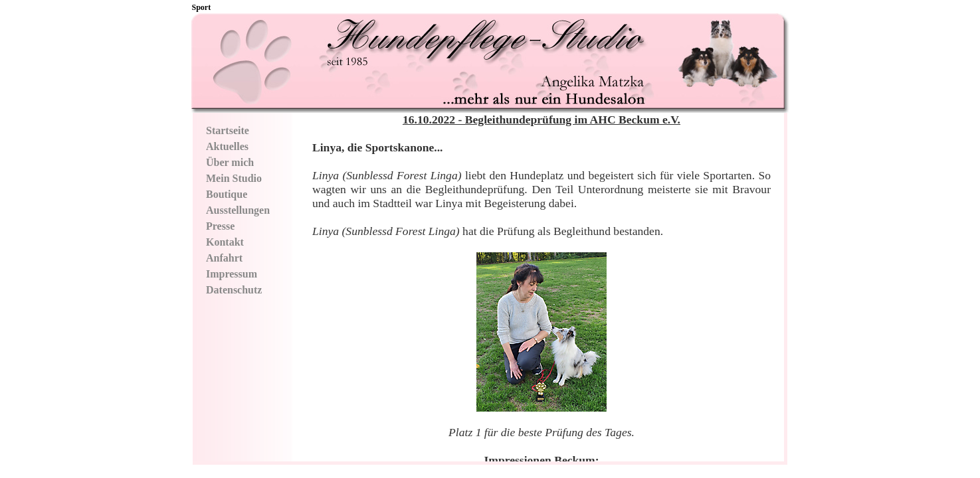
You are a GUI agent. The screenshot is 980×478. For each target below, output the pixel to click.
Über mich (230, 162)
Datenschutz (234, 290)
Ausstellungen (238, 210)
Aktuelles (227, 146)
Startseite (228, 130)
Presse (220, 226)
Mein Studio (234, 178)
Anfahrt (224, 258)
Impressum (232, 274)
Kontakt (225, 242)
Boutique (227, 194)
